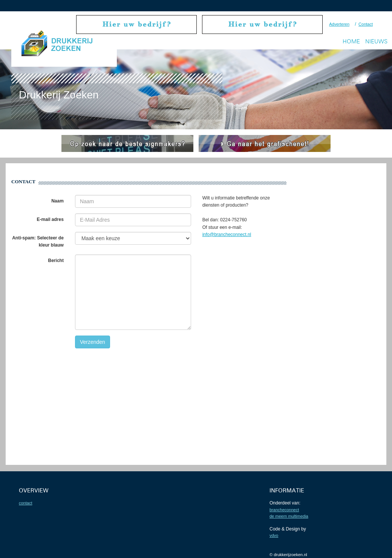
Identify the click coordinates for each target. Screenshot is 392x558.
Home (351, 41)
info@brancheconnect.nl (227, 235)
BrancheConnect (284, 510)
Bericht (56, 261)
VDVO (274, 535)
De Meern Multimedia (289, 516)
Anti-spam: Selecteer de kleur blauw (38, 241)
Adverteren (339, 24)
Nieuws (376, 41)
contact (25, 503)
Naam (57, 201)
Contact (366, 24)
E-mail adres (50, 219)
